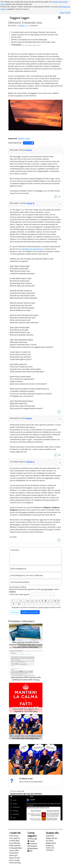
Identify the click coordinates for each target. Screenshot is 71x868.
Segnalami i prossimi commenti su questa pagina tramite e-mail (36, 607)
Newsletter (33, 848)
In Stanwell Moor (16, 848)
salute (28, 138)
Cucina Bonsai (15, 843)
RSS (30, 851)
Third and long (15, 863)
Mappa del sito (52, 838)
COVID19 (21, 138)
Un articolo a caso (26, 779)
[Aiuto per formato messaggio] (58, 604)
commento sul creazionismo (32, 249)
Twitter (31, 841)
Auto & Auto (14, 836)
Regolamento (51, 843)
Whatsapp (32, 839)
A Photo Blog (14, 841)
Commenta (28, 143)
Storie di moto (15, 858)
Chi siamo (50, 841)
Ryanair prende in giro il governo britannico (26, 794)
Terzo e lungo (14, 860)
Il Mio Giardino (15, 846)
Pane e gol (13, 855)
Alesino (29, 150)
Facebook (32, 844)
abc (21, 601)
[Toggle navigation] (59, 18)
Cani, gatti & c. (15, 838)
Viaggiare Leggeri (20, 18)
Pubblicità (50, 846)
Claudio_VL (23, 26)
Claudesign (50, 850)
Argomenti (50, 836)
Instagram (32, 846)
